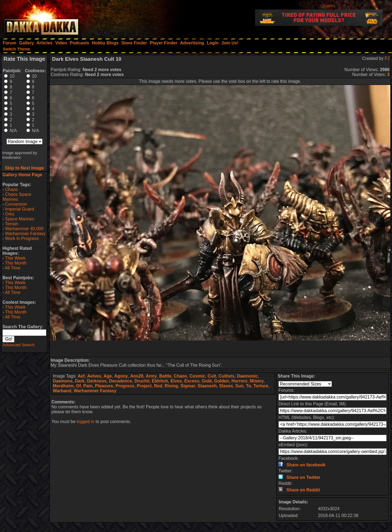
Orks (10, 214)
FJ (387, 58)
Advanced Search (19, 345)
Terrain (12, 224)
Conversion (16, 204)
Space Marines (20, 219)
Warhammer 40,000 (24, 229)
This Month (16, 263)
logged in (86, 422)
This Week (15, 258)
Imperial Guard (20, 209)
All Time (13, 268)
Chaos (11, 189)
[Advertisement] (220, 349)
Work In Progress (22, 238)
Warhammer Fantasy (25, 234)
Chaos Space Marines (17, 197)
